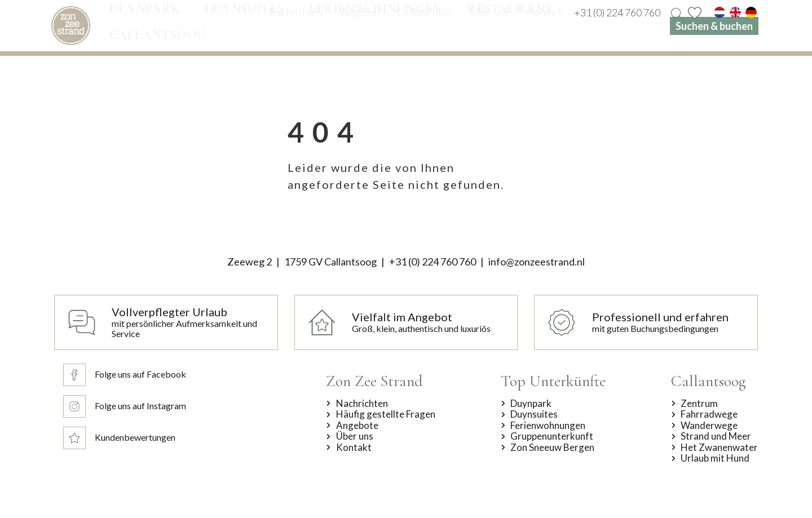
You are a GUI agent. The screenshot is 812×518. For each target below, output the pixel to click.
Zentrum (699, 404)
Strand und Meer (716, 436)
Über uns (355, 436)
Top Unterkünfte (553, 381)
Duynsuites (534, 414)
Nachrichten (362, 404)
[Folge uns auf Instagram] (125, 406)
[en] (735, 12)
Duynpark (531, 404)
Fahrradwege (709, 414)
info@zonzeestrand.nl (537, 262)
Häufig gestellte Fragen (386, 414)
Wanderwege (709, 426)
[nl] (720, 12)
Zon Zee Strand (374, 381)
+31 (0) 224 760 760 (433, 262)
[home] (71, 26)
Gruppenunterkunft (552, 436)
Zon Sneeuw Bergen (552, 448)
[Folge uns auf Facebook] (125, 375)
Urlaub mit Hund (715, 458)
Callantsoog (709, 381)
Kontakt (354, 448)
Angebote (357, 426)
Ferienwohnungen (548, 426)
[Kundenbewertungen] (125, 438)
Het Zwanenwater (719, 448)
